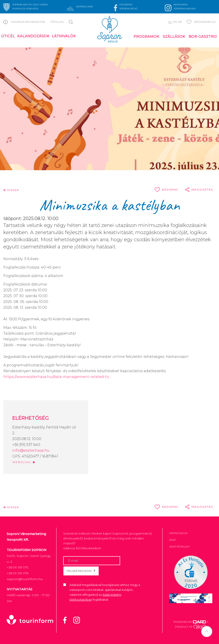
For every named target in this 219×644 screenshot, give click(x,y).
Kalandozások (33, 36)
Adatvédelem (179, 546)
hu (170, 22)
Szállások (174, 37)
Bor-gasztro (203, 37)
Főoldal (57, 22)
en (175, 22)
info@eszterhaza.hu (31, 450)
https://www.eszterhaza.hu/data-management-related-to (56, 377)
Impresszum (178, 533)
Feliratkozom (81, 571)
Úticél (8, 36)
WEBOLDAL (24, 462)
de (180, 22)
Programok (146, 37)
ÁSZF (173, 540)
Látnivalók (64, 36)
